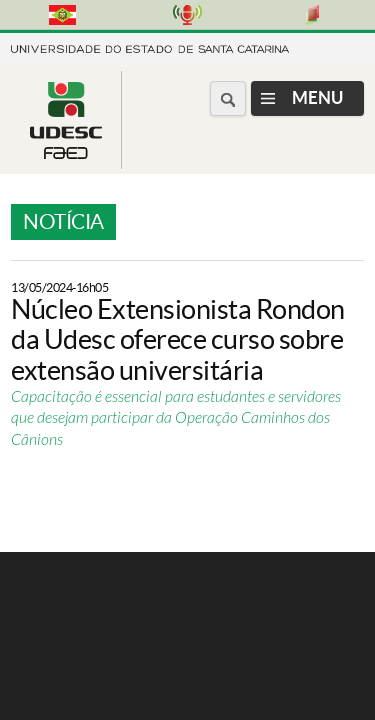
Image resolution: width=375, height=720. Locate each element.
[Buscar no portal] (228, 98)
